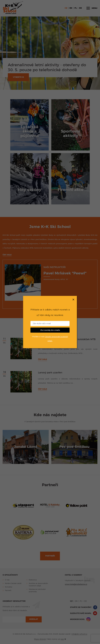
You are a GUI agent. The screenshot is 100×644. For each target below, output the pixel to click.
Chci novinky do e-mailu (50, 330)
